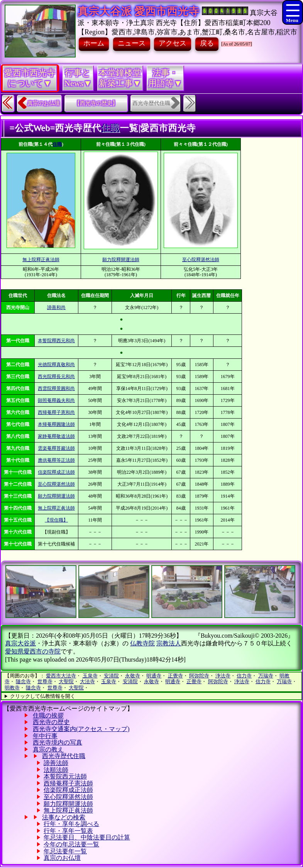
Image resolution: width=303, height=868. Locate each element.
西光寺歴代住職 (64, 756)
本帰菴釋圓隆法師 (56, 424)
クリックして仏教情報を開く (43, 696)
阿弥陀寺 (199, 676)
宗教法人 (169, 643)
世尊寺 (45, 681)
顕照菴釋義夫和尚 (56, 400)
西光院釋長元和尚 (56, 377)
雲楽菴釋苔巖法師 (56, 448)
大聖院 (66, 681)
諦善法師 (56, 763)
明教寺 (12, 688)
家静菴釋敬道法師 (56, 436)
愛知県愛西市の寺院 (33, 651)
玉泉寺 (90, 676)
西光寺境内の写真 (58, 742)
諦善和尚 (56, 307)
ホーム (94, 43)
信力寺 (244, 676)
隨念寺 (23, 681)
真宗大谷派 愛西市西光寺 (138, 11)
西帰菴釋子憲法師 (68, 783)
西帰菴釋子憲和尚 (56, 412)
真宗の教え (48, 749)
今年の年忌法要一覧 (71, 844)
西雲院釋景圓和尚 (56, 388)
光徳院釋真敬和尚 (56, 365)
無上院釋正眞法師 (41, 260)
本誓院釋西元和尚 (56, 341)
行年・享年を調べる (71, 824)
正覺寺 (175, 676)
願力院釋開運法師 (121, 260)
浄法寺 (223, 676)
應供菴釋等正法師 (56, 460)
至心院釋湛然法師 (201, 260)
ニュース (132, 43)
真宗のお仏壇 (44, 103)
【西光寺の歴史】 (96, 103)
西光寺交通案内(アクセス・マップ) (81, 729)
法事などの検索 (64, 817)
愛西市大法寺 (61, 676)
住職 (110, 128)
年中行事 (45, 736)
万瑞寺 (266, 676)
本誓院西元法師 (65, 776)
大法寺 (87, 681)
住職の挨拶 (48, 715)
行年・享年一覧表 (68, 831)
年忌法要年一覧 (65, 851)
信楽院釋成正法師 (56, 472)
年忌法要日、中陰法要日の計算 (87, 837)
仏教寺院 (142, 643)
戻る (207, 43)
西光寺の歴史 (51, 722)
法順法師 (56, 770)
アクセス (173, 43)
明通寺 (154, 676)
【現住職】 (56, 520)
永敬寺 (133, 676)
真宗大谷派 (20, 643)
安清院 (111, 676)
